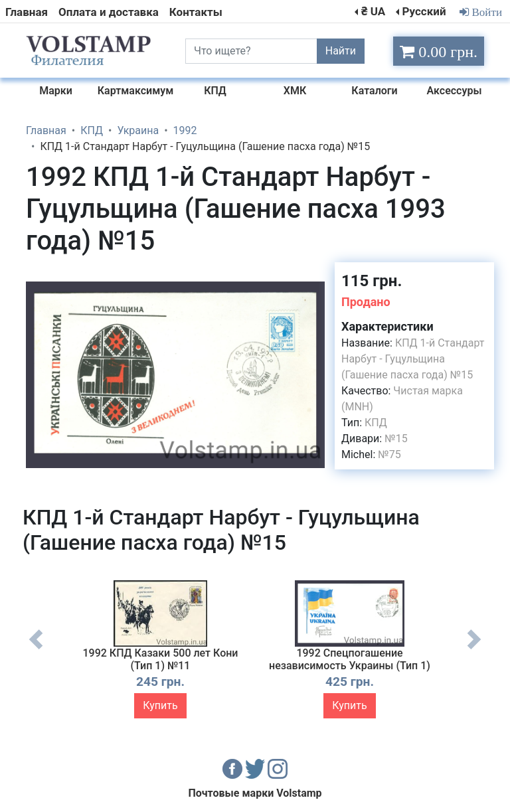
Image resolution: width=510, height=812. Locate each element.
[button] (313, 274)
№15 (396, 439)
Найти (341, 51)
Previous (36, 649)
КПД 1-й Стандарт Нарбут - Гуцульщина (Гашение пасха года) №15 (413, 359)
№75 (389, 454)
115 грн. (372, 281)
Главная (27, 12)
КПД (376, 423)
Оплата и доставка (109, 12)
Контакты (196, 12)
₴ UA (373, 11)
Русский (424, 11)
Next (474, 649)
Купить (160, 705)
